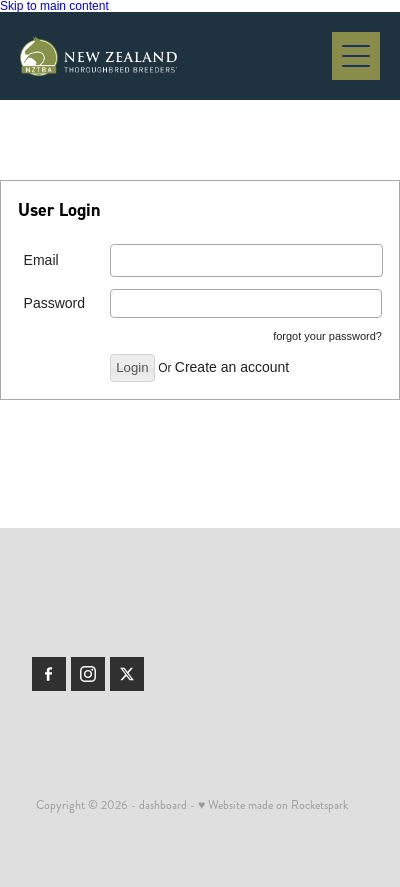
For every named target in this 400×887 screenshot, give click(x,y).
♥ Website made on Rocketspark (273, 805)
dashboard (163, 805)
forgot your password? (327, 336)
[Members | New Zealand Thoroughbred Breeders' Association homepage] (176, 56)
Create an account (232, 367)
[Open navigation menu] (356, 56)
